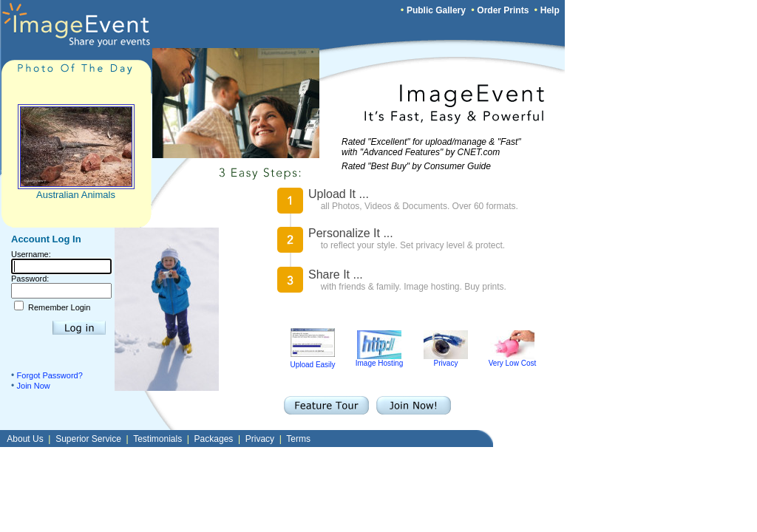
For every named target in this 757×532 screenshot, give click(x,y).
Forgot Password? (50, 375)
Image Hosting (379, 360)
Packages (214, 439)
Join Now (34, 386)
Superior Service (88, 439)
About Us (25, 439)
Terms (298, 439)
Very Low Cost (512, 360)
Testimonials (157, 439)
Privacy (446, 360)
